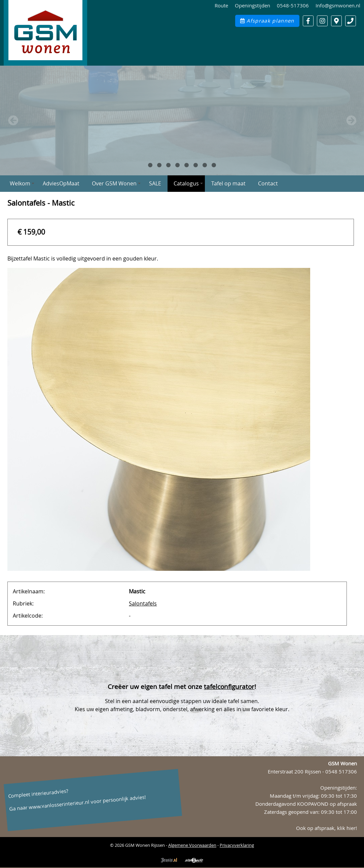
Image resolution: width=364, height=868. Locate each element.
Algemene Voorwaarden (192, 845)
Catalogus (188, 183)
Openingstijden (252, 6)
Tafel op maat (228, 183)
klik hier (346, 828)
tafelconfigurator (229, 687)
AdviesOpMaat (61, 183)
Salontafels (143, 603)
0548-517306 (293, 6)
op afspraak (343, 804)
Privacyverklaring (237, 845)
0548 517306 (341, 772)
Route (221, 6)
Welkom (22, 183)
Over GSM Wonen (116, 183)
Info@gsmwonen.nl (338, 6)
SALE (155, 183)
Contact (268, 183)
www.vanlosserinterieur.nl (59, 805)
